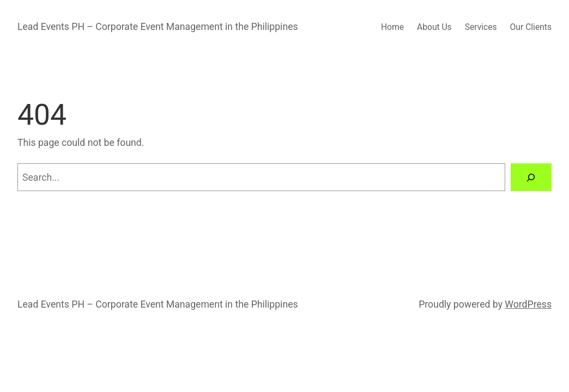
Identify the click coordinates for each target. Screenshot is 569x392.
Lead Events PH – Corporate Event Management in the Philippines (158, 27)
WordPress (528, 304)
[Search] (531, 177)
